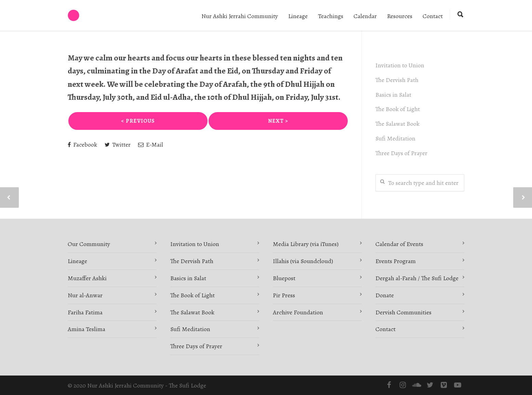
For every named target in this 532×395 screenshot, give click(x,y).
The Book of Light (398, 109)
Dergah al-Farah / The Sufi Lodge (417, 278)
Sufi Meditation (395, 138)
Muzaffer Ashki (87, 278)
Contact (433, 16)
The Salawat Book (397, 124)
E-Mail (151, 145)
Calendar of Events (399, 244)
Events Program (396, 261)
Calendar (365, 16)
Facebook (82, 145)
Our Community (89, 244)
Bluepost (284, 278)
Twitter (118, 145)
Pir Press (284, 295)
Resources (400, 16)
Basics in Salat (393, 95)
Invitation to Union (400, 65)
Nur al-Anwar (85, 295)
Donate (385, 295)
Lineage (298, 16)
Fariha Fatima (85, 312)
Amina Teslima (87, 329)
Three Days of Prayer (401, 153)
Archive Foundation (298, 312)
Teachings (331, 16)
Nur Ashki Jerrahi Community (240, 16)
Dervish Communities (403, 312)
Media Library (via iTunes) (306, 244)
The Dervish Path (397, 80)
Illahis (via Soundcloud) (303, 261)
